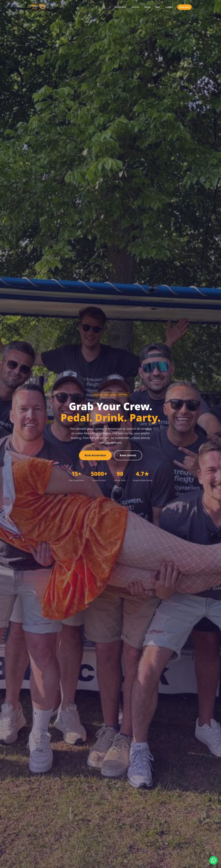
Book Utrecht (128, 455)
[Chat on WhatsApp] (213, 860)
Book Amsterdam (95, 455)
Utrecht (135, 7)
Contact (169, 7)
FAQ (158, 7)
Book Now (184, 7)
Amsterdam (120, 7)
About (147, 7)
